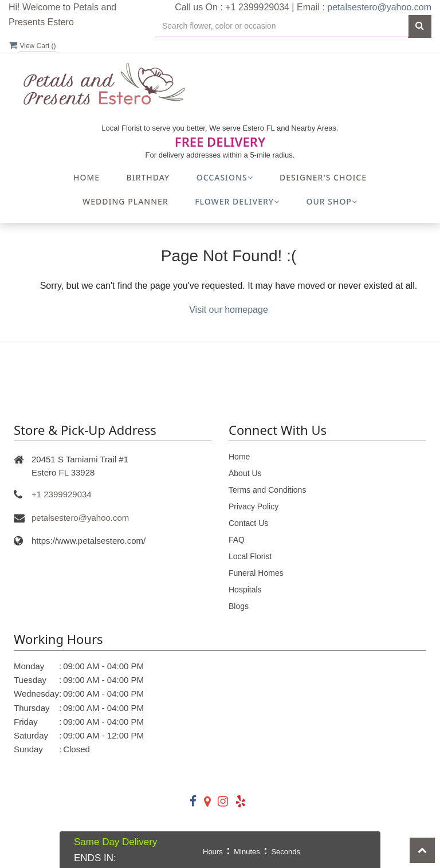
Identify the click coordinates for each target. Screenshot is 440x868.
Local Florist (250, 556)
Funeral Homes (256, 573)
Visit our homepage (229, 310)
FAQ (237, 540)
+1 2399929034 (62, 494)
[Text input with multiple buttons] (282, 26)
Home (87, 177)
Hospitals (245, 590)
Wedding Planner (125, 201)
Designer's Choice (323, 177)
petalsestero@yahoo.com (379, 7)
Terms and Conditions (267, 490)
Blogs (239, 606)
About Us (245, 473)
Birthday (148, 177)
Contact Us (248, 523)
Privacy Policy (254, 506)
